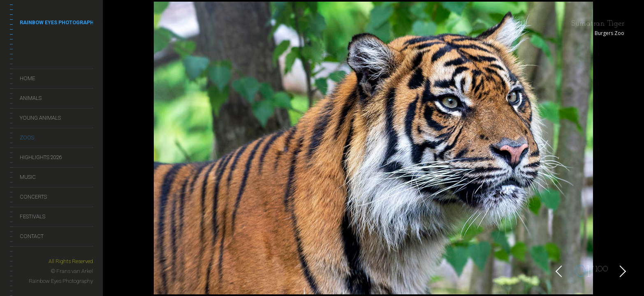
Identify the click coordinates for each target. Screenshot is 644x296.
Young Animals (40, 118)
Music (28, 177)
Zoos (27, 138)
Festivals (32, 216)
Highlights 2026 (41, 157)
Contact (32, 236)
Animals (31, 98)
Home (27, 78)
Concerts (33, 197)
